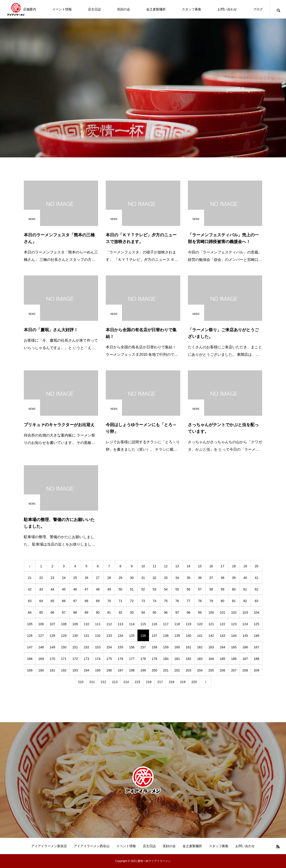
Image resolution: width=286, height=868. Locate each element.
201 (166, 670)
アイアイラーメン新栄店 (49, 846)
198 (132, 670)
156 (132, 647)
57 (200, 589)
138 (166, 636)
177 (132, 659)
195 (98, 670)
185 (222, 659)
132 (98, 636)
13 (177, 566)
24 (64, 578)
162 (200, 647)
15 (200, 566)
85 (41, 612)
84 (30, 612)
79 (211, 601)
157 (143, 647)
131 (86, 636)
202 (177, 670)
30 (132, 578)
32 (155, 578)
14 (189, 566)
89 (87, 612)
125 (256, 624)
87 (64, 612)
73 (143, 601)
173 (86, 659)
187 (245, 659)
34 (177, 578)
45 (64, 589)
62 (257, 589)
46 (75, 589)
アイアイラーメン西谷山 (92, 846)
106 (41, 624)
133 (109, 636)
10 (143, 566)
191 (52, 670)
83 (257, 601)
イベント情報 (62, 9)
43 (41, 589)
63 (30, 601)
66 (64, 601)
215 (137, 682)
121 (211, 624)
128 (52, 636)
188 (256, 659)
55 (177, 589)
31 (143, 578)
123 (234, 624)
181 (177, 659)
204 (200, 670)
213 (115, 682)
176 (120, 659)
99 (200, 612)
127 (41, 636)
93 (132, 612)
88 (75, 612)
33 (166, 578)
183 (200, 659)
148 (41, 647)
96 (166, 612)
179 (154, 659)
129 (64, 636)
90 (98, 612)
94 (143, 612)
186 (234, 659)
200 (154, 670)
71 (121, 601)
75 (166, 601)
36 (200, 578)
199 (143, 670)
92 (121, 612)
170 (52, 659)
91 (109, 612)
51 (132, 589)
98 (189, 612)
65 (53, 601)
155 (120, 647)
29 (121, 578)
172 (75, 659)
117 (166, 624)
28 (109, 578)
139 (177, 636)
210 (81, 682)
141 (200, 636)
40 (245, 578)
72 (132, 601)
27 (98, 578)
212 (103, 682)
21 (30, 578)
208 (245, 670)
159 (166, 647)
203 (188, 670)
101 (222, 612)
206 (222, 670)
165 (234, 647)
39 (234, 578)
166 (245, 647)
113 (120, 624)
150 (64, 647)
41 (257, 578)
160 (177, 647)
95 (155, 612)
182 (188, 659)
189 (30, 670)
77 (189, 601)
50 (121, 589)
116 (154, 624)
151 (75, 647)
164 (222, 647)
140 (188, 636)
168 (30, 659)
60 (234, 589)
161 (188, 647)
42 (30, 589)
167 (256, 647)
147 (30, 647)
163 (211, 647)
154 (109, 647)
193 (75, 670)
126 (30, 636)
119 (188, 624)
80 (223, 601)
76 (177, 601)
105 (30, 624)
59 (223, 589)
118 (177, 624)
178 (143, 659)
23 (53, 578)
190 (41, 670)
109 (75, 624)
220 (194, 682)
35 (189, 578)
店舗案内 (30, 9)
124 (245, 624)
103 (245, 612)
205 (211, 670)
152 (86, 647)
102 (234, 612)
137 (154, 636)
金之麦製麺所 (156, 9)
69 (98, 601)
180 (166, 659)
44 (53, 589)
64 (41, 601)
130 (75, 636)
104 (256, 612)
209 (256, 670)
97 (177, 612)
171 (64, 659)
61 (245, 589)
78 (200, 601)
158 (154, 647)
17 (223, 566)
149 (52, 647)
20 (257, 566)
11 (155, 566)
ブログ (258, 9)
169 (41, 659)
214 (126, 682)
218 (171, 682)
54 (166, 589)
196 (109, 670)
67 (75, 601)
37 (211, 578)
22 (41, 578)
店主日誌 (94, 9)
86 (53, 612)
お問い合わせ (227, 9)
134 (120, 636)
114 (132, 624)
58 (211, 589)
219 (183, 682)
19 (245, 566)
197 (120, 670)
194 (86, 670)
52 (143, 589)
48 (98, 589)
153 (98, 647)
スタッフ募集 (192, 9)
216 (149, 682)
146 (256, 636)
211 (92, 682)
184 (211, 659)
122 (222, 624)
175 (109, 659)
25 (75, 578)
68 (87, 601)
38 (223, 578)
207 (234, 670)
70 (109, 601)
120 (200, 624)
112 (109, 624)
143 (222, 636)
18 (234, 566)
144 (234, 636)
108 (64, 624)
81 (234, 601)
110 (86, 624)
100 (211, 612)
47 (87, 589)
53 (155, 589)
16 (211, 566)
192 (64, 670)
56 (189, 589)
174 (98, 659)
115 (143, 624)
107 (52, 624)
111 (98, 624)
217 (160, 682)
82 (245, 601)
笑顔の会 (124, 9)
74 (155, 601)
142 (211, 636)
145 (245, 636)
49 (109, 589)
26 (87, 578)
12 (166, 566)
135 (132, 636)
